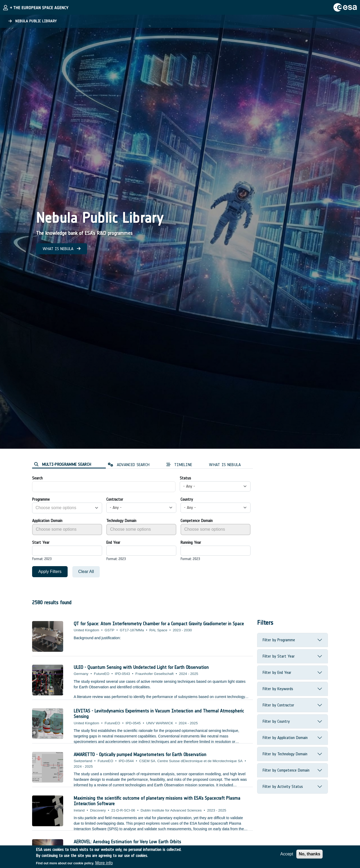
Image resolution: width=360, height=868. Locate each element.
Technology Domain (121, 521)
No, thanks (309, 854)
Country (187, 499)
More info (104, 863)
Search (37, 478)
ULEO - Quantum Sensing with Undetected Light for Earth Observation (141, 667)
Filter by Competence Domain (286, 770)
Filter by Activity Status (283, 786)
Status (185, 478)
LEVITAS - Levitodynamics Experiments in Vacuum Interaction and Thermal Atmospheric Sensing (159, 714)
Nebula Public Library (33, 21)
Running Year (191, 542)
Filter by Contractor (278, 705)
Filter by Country (276, 721)
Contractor (115, 499)
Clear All (86, 572)
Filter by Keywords (278, 689)
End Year (113, 542)
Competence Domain (197, 521)
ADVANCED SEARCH (129, 465)
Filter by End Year (277, 672)
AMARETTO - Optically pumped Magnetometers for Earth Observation (140, 755)
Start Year (41, 542)
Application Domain (47, 521)
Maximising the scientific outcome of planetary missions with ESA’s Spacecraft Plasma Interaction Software (157, 801)
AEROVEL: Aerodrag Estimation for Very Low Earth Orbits (127, 842)
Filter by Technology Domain (285, 754)
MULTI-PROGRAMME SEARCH (63, 464)
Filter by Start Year (279, 656)
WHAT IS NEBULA (62, 249)
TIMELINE (179, 465)
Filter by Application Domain (285, 738)
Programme (41, 499)
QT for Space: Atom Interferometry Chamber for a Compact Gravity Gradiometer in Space (159, 624)
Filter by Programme (279, 640)
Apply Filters (50, 572)
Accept (287, 854)
